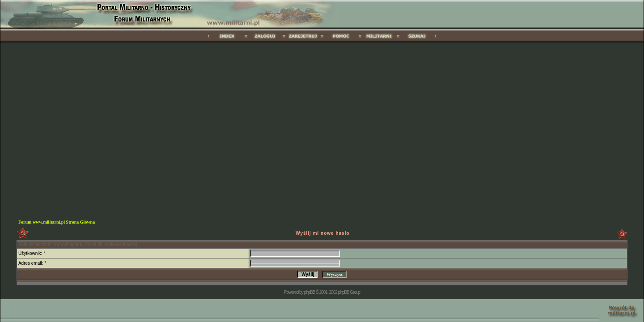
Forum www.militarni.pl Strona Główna (57, 222)
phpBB (309, 292)
